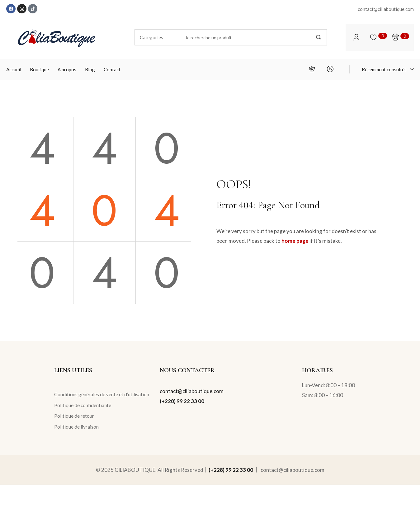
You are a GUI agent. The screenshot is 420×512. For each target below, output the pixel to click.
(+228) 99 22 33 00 (182, 401)
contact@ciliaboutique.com (192, 391)
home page (295, 241)
